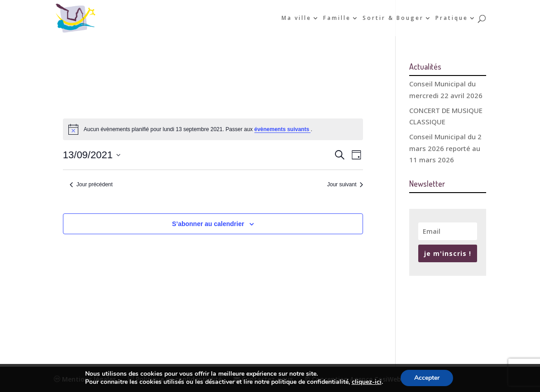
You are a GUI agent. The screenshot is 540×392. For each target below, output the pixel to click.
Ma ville (296, 18)
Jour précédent (91, 184)
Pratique (452, 18)
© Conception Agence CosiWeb (353, 379)
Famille (337, 18)
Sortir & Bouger (393, 18)
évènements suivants (283, 129)
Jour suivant (345, 184)
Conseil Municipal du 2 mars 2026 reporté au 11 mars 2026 (445, 148)
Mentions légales (85, 379)
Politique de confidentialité (175, 379)
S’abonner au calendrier (208, 224)
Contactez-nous (263, 379)
